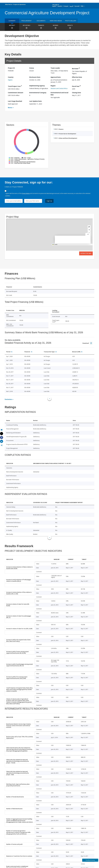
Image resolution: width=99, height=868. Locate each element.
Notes (10, 108)
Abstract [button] (12, 27)
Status (32, 68)
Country (11, 77)
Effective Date (77, 77)
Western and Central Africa (59, 88)
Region (53, 86)
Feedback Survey (90, 860)
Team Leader (55, 68)
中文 (82, 6)
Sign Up (49, 201)
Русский (77, 6)
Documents (41, 21)
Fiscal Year (76, 86)
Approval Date (56, 77)
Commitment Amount (16, 93)
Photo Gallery (71, 21)
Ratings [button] (55, 27)
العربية (71, 6)
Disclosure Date (35, 77)
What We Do (9, 4)
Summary (12, 21)
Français (66, 6)
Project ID (11, 68)
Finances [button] (41, 27)
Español (60, 6)
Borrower (76, 68)
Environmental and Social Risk (59, 94)
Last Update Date (35, 101)
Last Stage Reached (15, 101)
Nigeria (10, 80)
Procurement (26, 21)
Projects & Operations (19, 4)
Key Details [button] (26, 27)
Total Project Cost (15, 86)
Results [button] (70, 27)
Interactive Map (86, 253)
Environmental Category (38, 93)
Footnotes (8, 399)
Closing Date (76, 93)
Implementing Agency (37, 86)
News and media (56, 21)
